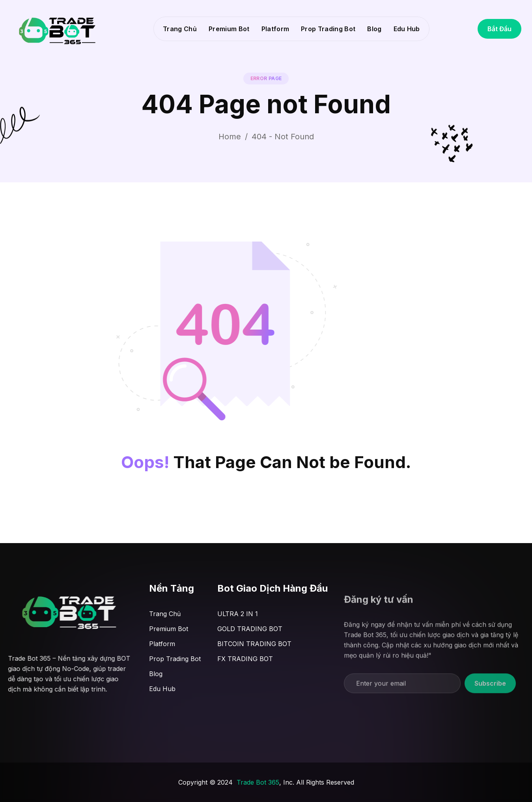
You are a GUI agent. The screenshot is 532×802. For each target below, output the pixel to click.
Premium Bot (229, 29)
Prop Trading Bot (328, 29)
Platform (275, 29)
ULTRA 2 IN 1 (238, 614)
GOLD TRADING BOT (250, 629)
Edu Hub (407, 29)
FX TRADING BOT (245, 659)
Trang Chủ (180, 29)
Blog (374, 29)
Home (230, 137)
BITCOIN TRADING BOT (254, 644)
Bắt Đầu (499, 29)
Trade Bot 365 (258, 782)
